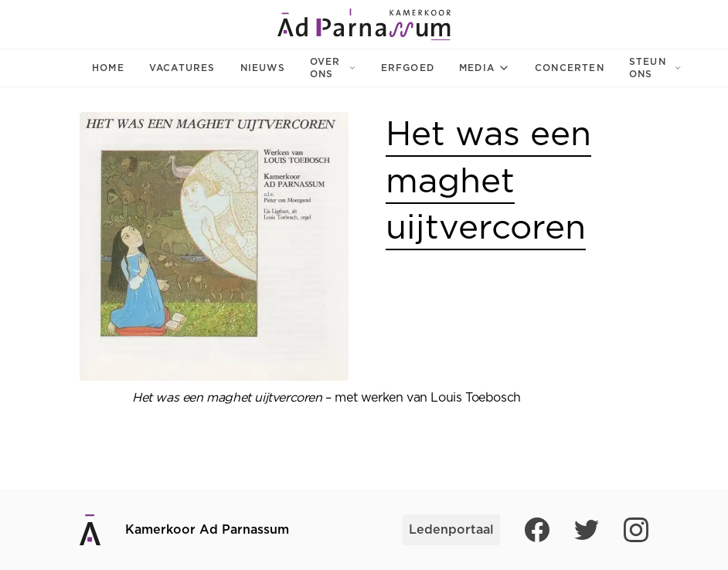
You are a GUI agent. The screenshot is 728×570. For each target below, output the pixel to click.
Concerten (570, 68)
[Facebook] (537, 530)
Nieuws (263, 68)
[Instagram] (636, 530)
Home (108, 68)
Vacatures (182, 68)
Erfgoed (408, 68)
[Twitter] (587, 530)
